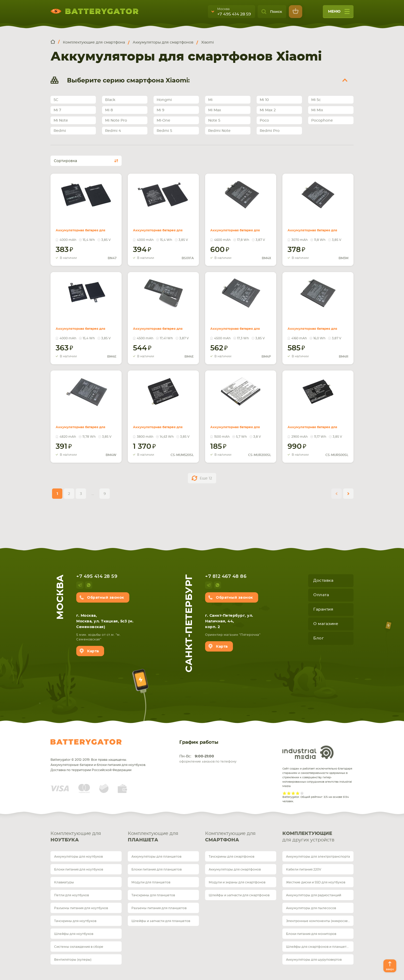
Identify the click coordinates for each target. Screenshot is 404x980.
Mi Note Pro (116, 121)
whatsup (89, 585)
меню (339, 13)
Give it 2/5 (289, 793)
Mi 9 (161, 110)
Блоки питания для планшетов (157, 869)
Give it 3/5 (293, 793)
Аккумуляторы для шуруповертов (314, 960)
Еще (206, 478)
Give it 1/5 (285, 793)
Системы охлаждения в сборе (79, 947)
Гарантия (323, 609)
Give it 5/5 (302, 793)
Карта (93, 651)
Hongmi (164, 100)
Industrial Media (308, 752)
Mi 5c (316, 100)
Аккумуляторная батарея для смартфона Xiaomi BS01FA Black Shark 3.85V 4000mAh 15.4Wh (162, 227)
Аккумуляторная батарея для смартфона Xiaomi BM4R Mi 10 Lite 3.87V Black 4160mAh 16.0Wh (316, 326)
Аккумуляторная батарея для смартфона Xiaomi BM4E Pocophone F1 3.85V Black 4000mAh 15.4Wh (85, 326)
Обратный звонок (106, 598)
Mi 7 (57, 110)
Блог (318, 638)
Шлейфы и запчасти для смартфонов (239, 895)
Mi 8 (109, 110)
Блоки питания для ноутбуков (79, 869)
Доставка (323, 581)
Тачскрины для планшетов (153, 895)
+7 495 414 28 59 (234, 14)
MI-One (163, 121)
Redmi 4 (113, 131)
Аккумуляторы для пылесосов (311, 908)
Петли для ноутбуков (71, 895)
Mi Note (61, 121)
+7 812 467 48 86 (226, 577)
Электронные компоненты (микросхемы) (320, 921)
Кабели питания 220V (304, 869)
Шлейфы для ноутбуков (74, 934)
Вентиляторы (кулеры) (73, 960)
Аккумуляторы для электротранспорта (318, 857)
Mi (210, 100)
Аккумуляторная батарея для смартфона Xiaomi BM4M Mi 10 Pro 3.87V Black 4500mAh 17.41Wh (162, 326)
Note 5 (214, 121)
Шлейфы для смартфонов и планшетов (318, 947)
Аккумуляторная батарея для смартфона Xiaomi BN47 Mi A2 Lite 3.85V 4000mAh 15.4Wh (85, 227)
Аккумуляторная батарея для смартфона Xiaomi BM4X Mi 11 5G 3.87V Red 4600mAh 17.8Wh (239, 227)
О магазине (326, 624)
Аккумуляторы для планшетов (156, 857)
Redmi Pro (270, 131)
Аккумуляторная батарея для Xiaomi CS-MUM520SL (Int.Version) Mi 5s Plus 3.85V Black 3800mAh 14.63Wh (162, 427)
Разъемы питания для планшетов (159, 908)
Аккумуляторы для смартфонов (235, 869)
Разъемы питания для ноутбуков (81, 908)
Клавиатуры (64, 882)
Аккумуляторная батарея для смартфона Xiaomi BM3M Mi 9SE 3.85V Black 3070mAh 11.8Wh (316, 227)
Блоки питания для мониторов (311, 934)
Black (110, 100)
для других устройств (318, 837)
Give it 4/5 (298, 793)
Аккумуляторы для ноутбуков (78, 857)
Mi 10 (264, 100)
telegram (80, 585)
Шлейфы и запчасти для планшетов (161, 921)
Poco (264, 121)
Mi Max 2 (268, 110)
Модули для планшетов (151, 882)
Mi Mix (317, 110)
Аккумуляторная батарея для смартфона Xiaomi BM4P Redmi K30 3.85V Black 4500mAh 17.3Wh (239, 326)
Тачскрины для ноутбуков (75, 921)
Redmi (60, 131)
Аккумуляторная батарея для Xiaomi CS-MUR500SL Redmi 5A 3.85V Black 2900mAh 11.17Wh (316, 424)
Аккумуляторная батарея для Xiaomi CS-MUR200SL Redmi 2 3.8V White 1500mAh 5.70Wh (239, 424)
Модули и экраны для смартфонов (237, 882)
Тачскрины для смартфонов (232, 857)
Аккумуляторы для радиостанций (314, 895)
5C (56, 100)
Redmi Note (219, 131)
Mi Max (215, 110)
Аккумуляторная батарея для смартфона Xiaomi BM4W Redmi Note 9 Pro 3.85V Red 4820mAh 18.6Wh (85, 427)
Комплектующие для (86, 837)
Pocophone (322, 121)
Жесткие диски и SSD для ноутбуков (316, 882)
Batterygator (86, 742)
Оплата (321, 595)
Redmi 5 (164, 131)
